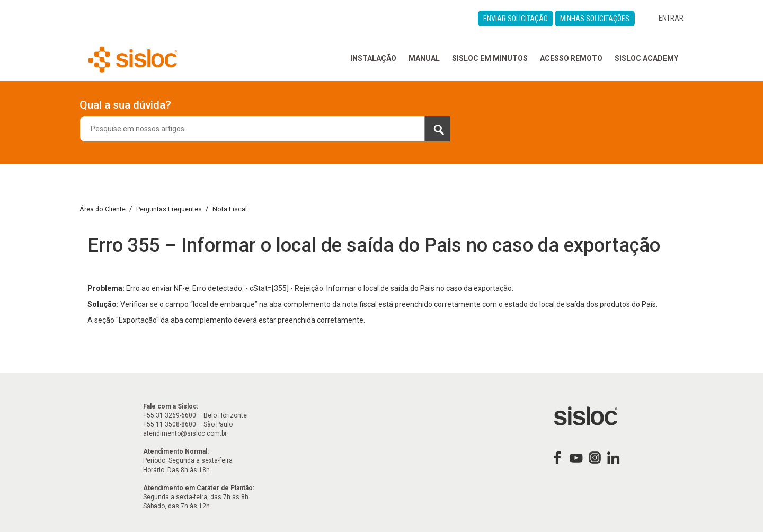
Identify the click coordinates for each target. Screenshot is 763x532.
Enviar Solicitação (516, 19)
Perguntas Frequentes (169, 209)
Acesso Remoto (571, 58)
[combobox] (265, 129)
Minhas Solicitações (595, 19)
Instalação (373, 58)
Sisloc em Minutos (490, 58)
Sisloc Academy (646, 58)
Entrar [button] (671, 18)
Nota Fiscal (230, 209)
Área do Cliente (103, 209)
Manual (424, 58)
